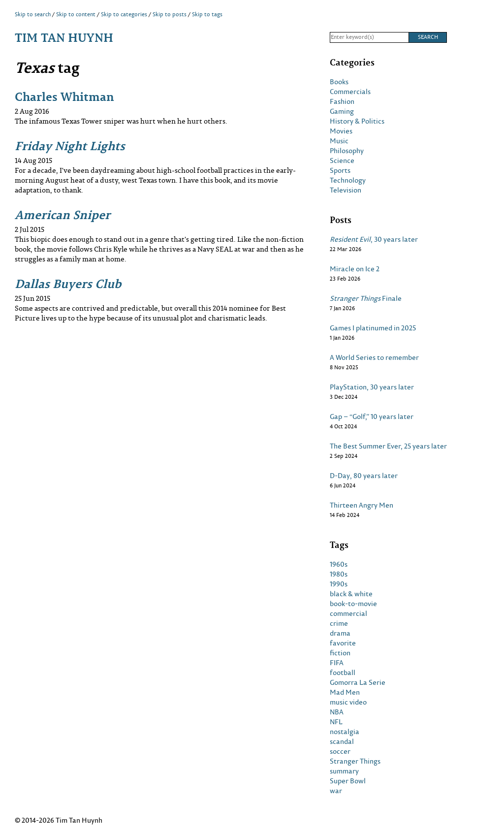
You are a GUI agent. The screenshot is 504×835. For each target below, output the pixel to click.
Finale (366, 298)
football (343, 673)
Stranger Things (355, 761)
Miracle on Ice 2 (355, 269)
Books (339, 82)
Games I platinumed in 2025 (373, 328)
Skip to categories (124, 14)
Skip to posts (170, 14)
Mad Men (345, 692)
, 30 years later (374, 239)
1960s (339, 564)
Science (342, 161)
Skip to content (76, 14)
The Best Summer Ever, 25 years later (388, 446)
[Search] (369, 37)
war (336, 791)
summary (344, 771)
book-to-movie (353, 604)
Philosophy (347, 151)
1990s (339, 584)
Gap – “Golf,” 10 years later (372, 417)
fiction (340, 653)
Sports (340, 170)
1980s (339, 574)
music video (348, 702)
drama (340, 633)
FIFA (337, 663)
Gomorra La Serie (358, 682)
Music (339, 141)
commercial (348, 613)
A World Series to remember (374, 357)
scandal (342, 741)
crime (339, 623)
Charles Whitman (64, 96)
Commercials (350, 92)
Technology (348, 180)
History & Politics (357, 121)
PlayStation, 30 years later (372, 387)
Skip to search (33, 14)
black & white (351, 594)
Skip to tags (207, 14)
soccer (340, 751)
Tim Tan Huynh (64, 37)
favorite (343, 643)
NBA (337, 712)
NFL (336, 722)
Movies (341, 131)
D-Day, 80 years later (364, 476)
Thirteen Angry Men (362, 505)
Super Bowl (348, 781)
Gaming (342, 111)
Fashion (342, 101)
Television (346, 190)
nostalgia (345, 732)
